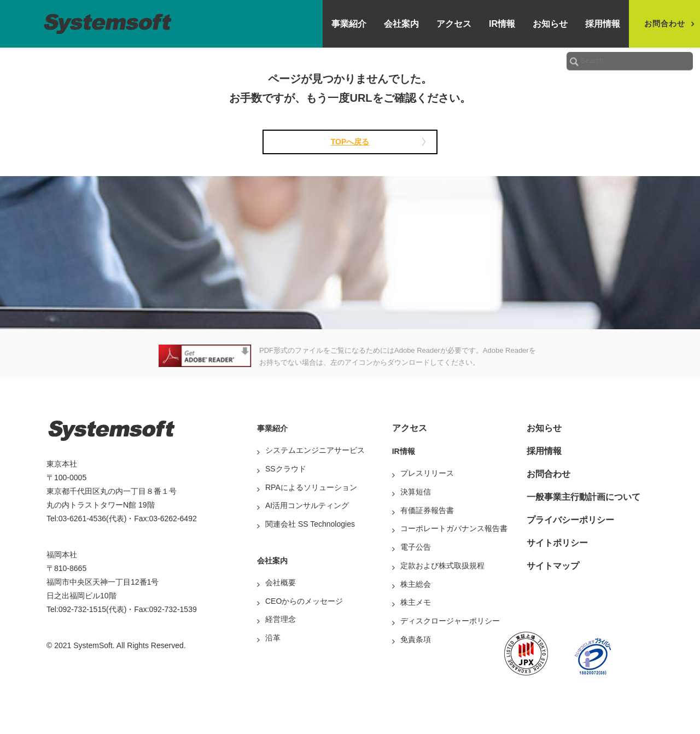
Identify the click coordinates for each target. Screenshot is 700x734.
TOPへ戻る (350, 142)
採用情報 (603, 24)
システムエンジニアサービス (315, 450)
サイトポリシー (557, 543)
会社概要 (281, 582)
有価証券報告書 (427, 510)
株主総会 (416, 584)
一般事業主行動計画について (584, 497)
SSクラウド (286, 469)
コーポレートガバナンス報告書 (454, 528)
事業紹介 (349, 24)
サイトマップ (553, 566)
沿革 (273, 638)
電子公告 (416, 547)
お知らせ (550, 24)
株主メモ (416, 602)
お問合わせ (549, 474)
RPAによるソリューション (311, 487)
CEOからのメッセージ (304, 601)
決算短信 (416, 492)
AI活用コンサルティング (307, 505)
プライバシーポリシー (570, 520)
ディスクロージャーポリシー (450, 621)
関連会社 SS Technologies (310, 524)
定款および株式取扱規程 (442, 566)
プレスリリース (427, 473)
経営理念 (281, 619)
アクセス (454, 24)
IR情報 (502, 24)
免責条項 (416, 639)
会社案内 (401, 24)
